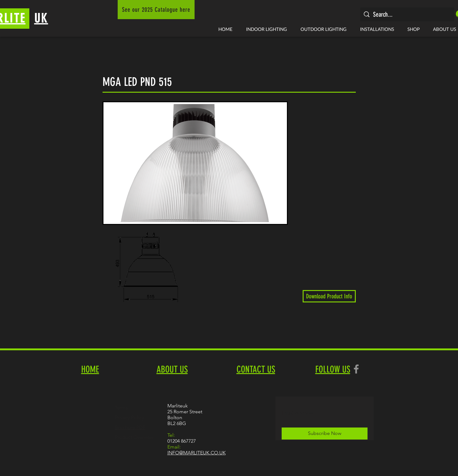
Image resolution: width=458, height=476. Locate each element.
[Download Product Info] (329, 296)
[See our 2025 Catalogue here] (156, 10)
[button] (267, 29)
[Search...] (407, 14)
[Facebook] (356, 369)
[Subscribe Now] (325, 434)
